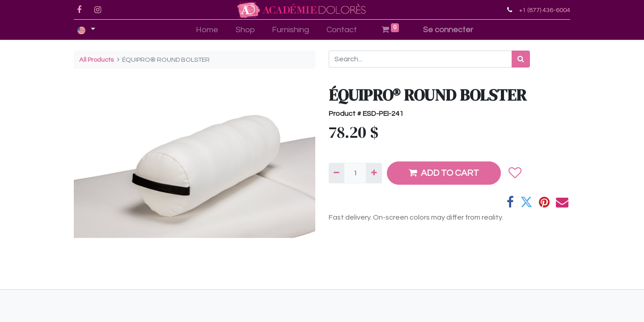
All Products (96, 60)
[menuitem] (207, 30)
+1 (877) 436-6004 (544, 10)
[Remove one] (337, 173)
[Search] (521, 59)
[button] (515, 173)
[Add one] (374, 173)
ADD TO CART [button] (444, 173)
